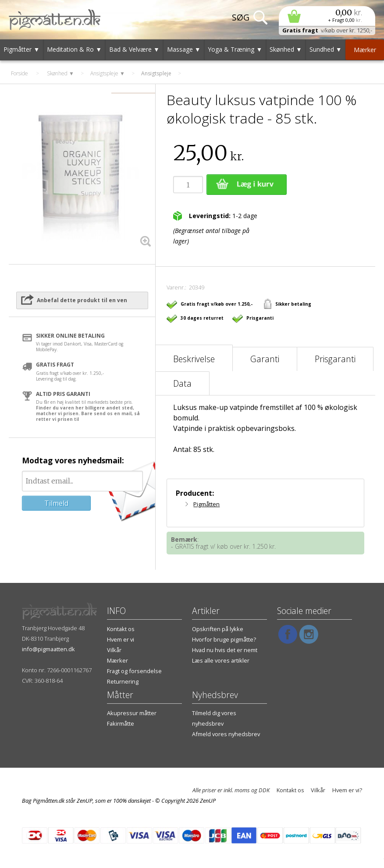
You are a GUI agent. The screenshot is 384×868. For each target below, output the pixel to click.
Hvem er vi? (347, 790)
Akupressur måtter (132, 713)
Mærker (117, 660)
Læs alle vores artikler (221, 660)
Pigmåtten (206, 504)
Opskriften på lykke (218, 629)
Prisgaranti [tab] (335, 359)
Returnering (123, 681)
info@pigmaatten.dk (48, 649)
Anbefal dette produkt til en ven (82, 300)
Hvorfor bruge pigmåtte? (224, 639)
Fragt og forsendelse (134, 671)
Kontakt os (121, 629)
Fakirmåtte (121, 723)
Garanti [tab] (265, 359)
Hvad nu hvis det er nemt (225, 650)
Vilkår (114, 650)
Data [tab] (182, 383)
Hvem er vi (121, 639)
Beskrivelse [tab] (194, 359)
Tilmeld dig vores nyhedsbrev (214, 718)
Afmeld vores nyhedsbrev (226, 734)
